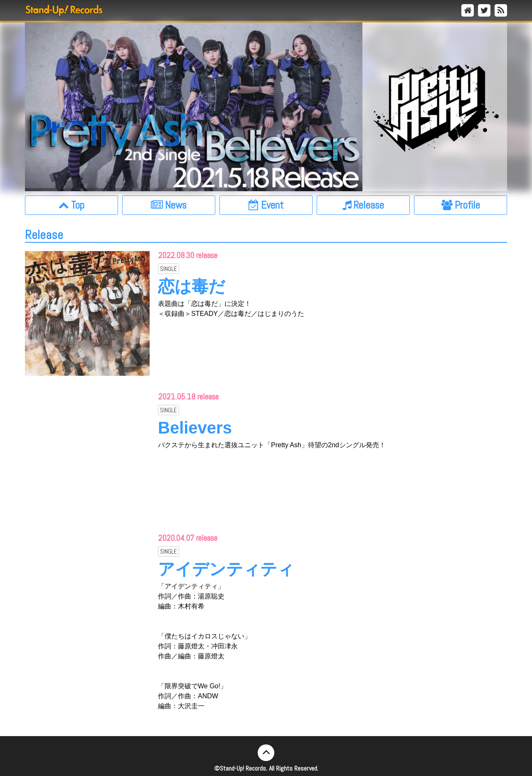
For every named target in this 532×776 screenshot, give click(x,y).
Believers (195, 428)
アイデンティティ (226, 569)
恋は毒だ (192, 286)
